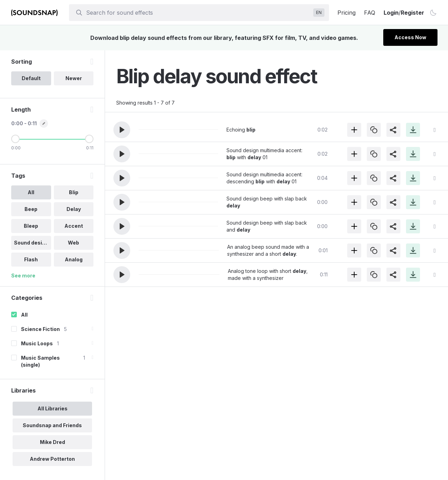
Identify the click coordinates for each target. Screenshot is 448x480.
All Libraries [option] (52, 408)
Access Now (410, 37)
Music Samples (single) (40, 361)
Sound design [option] (31, 243)
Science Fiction (40, 329)
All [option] (31, 192)
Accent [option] (74, 226)
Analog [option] (74, 259)
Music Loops (37, 343)
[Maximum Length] (89, 139)
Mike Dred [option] (52, 442)
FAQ (370, 13)
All (24, 315)
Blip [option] (74, 192)
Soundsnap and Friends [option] (52, 425)
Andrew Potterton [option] (52, 459)
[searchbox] (198, 13)
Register (412, 13)
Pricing (346, 13)
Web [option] (73, 243)
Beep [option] (31, 209)
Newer (74, 78)
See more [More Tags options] (23, 276)
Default (31, 78)
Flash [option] (31, 259)
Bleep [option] (31, 226)
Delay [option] (74, 209)
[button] (122, 130)
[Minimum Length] (15, 139)
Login (391, 13)
